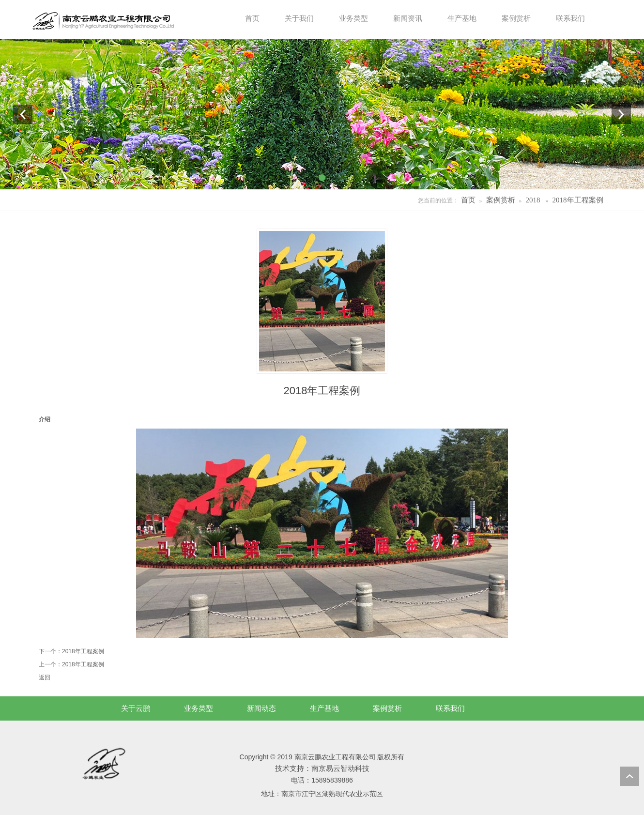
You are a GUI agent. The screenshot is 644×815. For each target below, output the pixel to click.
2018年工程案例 (578, 200)
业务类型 (199, 708)
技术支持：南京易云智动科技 (322, 768)
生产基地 (324, 708)
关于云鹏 (136, 708)
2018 (533, 200)
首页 (468, 200)
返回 (45, 677)
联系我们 (450, 708)
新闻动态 (261, 708)
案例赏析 (501, 200)
